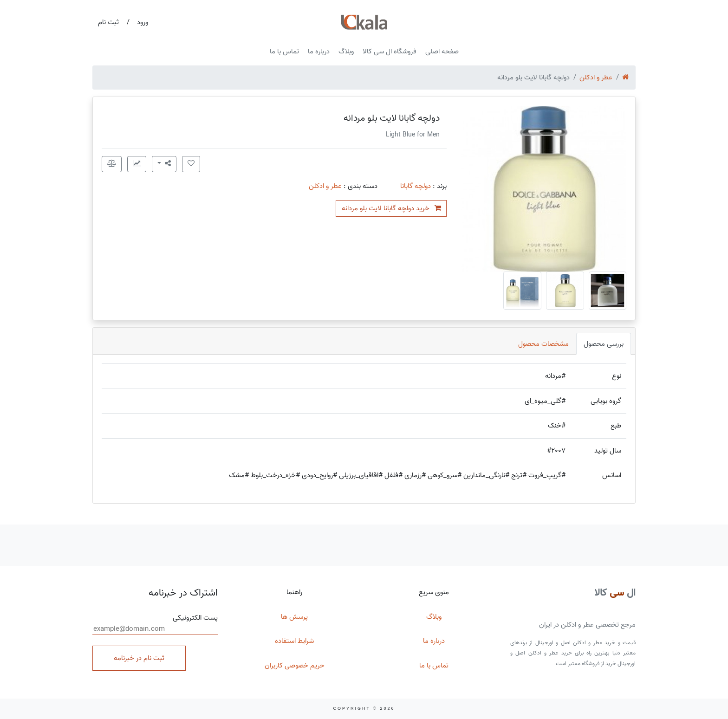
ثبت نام (108, 22)
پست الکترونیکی (155, 624)
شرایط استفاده (294, 641)
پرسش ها (294, 617)
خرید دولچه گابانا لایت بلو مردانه (392, 208)
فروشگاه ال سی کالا (390, 52)
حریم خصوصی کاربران (295, 666)
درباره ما (319, 52)
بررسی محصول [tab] (604, 344)
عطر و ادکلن (596, 78)
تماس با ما (284, 52)
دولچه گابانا (416, 186)
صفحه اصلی (442, 52)
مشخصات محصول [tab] (543, 344)
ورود (143, 22)
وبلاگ (346, 52)
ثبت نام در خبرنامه (139, 658)
